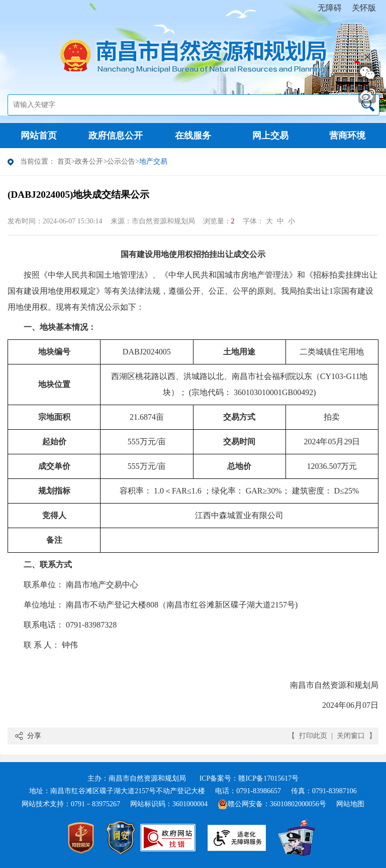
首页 (64, 161)
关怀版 (364, 8)
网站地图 (350, 804)
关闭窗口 (351, 736)
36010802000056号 (298, 804)
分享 (34, 736)
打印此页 (313, 736)
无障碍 (330, 8)
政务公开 (89, 161)
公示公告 (121, 161)
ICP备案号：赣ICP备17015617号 (249, 778)
